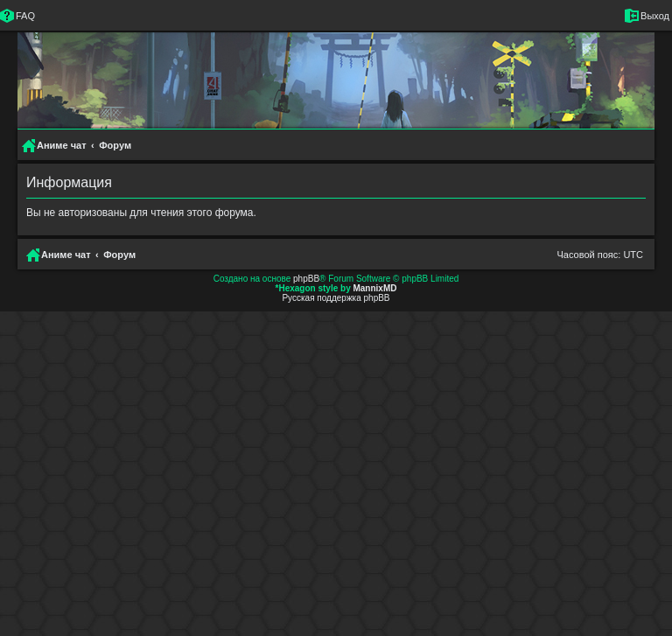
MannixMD (374, 288)
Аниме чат (66, 255)
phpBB (306, 279)
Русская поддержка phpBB (336, 298)
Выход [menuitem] (655, 16)
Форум (119, 255)
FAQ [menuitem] (25, 16)
